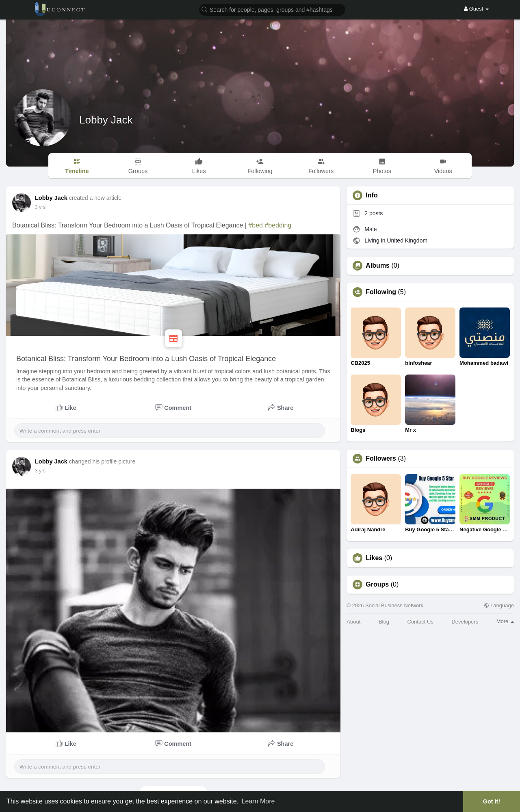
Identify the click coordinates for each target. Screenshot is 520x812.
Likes (374, 558)
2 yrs (40, 207)
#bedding (278, 225)
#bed (256, 225)
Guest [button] (476, 9)
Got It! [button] (492, 801)
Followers (381, 459)
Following (381, 292)
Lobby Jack (106, 120)
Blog (384, 622)
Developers (465, 622)
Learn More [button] (258, 801)
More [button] (505, 621)
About (353, 622)
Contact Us (420, 622)
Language (499, 605)
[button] (272, 9)
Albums (378, 266)
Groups (377, 585)
